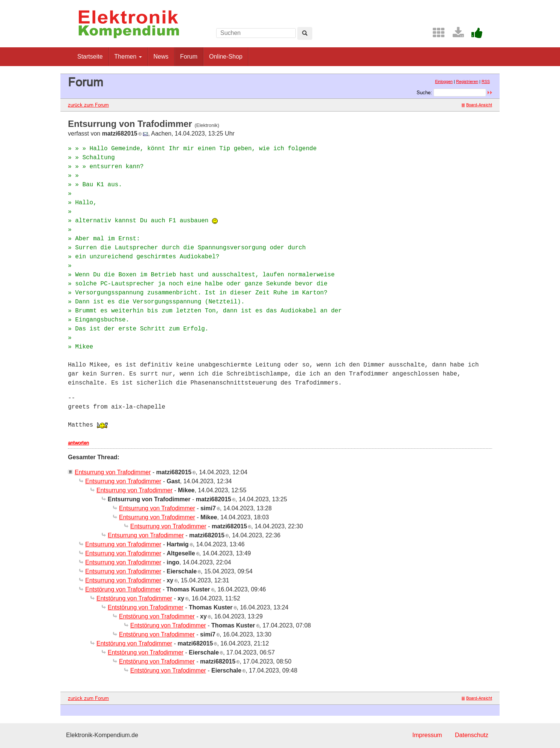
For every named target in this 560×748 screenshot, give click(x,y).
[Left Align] (305, 33)
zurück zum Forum (88, 105)
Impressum (427, 735)
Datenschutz (472, 735)
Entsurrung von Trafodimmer (113, 472)
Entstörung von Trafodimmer (123, 589)
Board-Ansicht (477, 105)
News (161, 57)
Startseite (90, 57)
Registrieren (467, 81)
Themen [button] (128, 57)
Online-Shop (226, 57)
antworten (78, 443)
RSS (486, 81)
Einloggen (444, 81)
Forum (189, 57)
